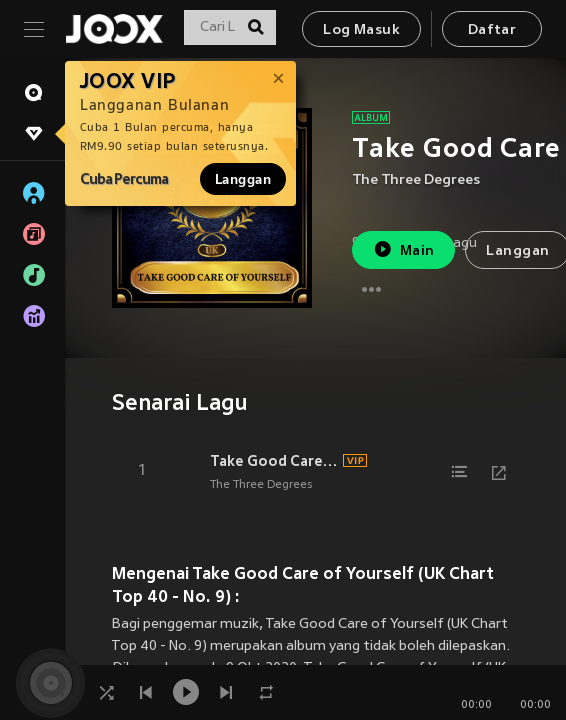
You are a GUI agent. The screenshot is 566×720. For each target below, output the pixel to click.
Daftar (492, 30)
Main (403, 249)
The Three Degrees (416, 180)
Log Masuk (361, 30)
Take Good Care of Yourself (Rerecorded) (273, 461)
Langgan (243, 179)
